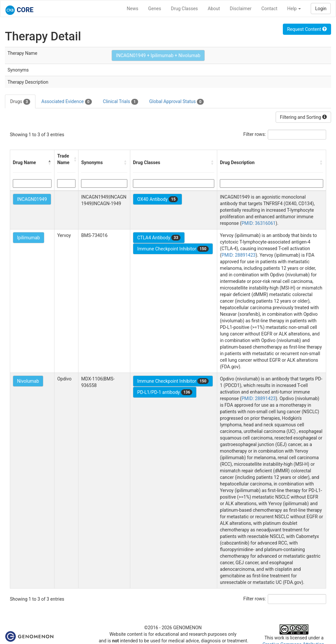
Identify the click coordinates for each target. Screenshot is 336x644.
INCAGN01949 (32, 199)
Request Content (307, 29)
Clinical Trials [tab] (121, 102)
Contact (269, 9)
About (214, 9)
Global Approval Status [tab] (177, 102)
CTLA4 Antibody (159, 238)
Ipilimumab (29, 238)
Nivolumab (28, 381)
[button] (50, 162)
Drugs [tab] (20, 102)
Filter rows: (255, 134)
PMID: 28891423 (239, 255)
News (132, 9)
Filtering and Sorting (303, 117)
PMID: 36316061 (259, 223)
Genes (155, 9)
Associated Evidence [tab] (66, 102)
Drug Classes (184, 9)
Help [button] (294, 9)
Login (321, 9)
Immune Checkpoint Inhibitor (173, 249)
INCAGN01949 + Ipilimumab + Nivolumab (158, 55)
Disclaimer (241, 9)
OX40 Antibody (157, 199)
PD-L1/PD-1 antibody (165, 392)
